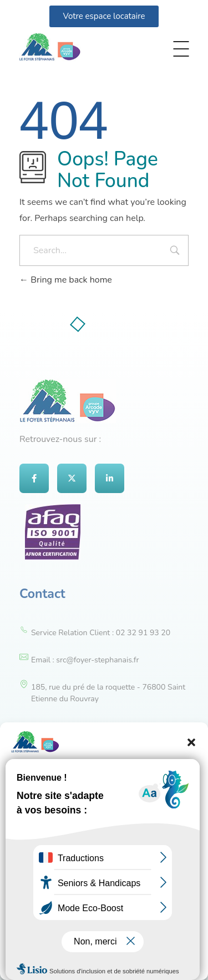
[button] (191, 742)
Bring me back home (66, 280)
